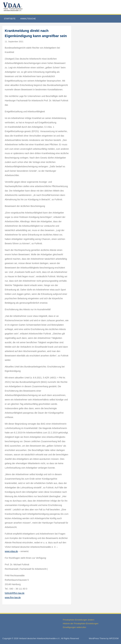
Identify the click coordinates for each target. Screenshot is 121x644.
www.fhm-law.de (13, 598)
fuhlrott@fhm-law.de (15, 593)
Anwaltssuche (28, 19)
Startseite (10, 19)
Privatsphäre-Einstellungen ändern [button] (79, 620)
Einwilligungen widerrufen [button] (74, 627)
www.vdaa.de (11, 551)
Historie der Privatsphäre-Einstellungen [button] (81, 624)
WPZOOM (114, 638)
